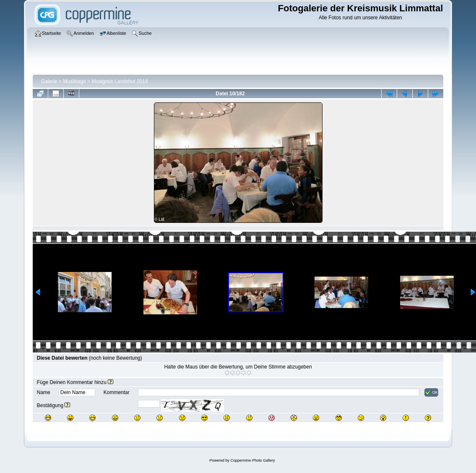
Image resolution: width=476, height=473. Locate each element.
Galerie (49, 81)
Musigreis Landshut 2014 (120, 81)
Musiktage (74, 81)
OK (431, 392)
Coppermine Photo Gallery (252, 460)
